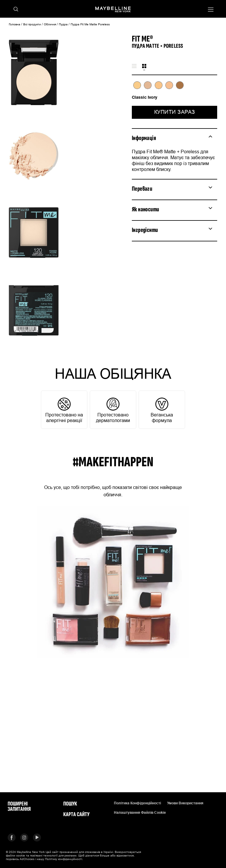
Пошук (70, 804)
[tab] (134, 66)
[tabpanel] (175, 91)
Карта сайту (76, 814)
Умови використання (185, 803)
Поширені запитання (19, 806)
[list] (175, 88)
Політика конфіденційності (137, 803)
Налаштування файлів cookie (140, 813)
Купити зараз (175, 112)
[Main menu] (211, 10)
